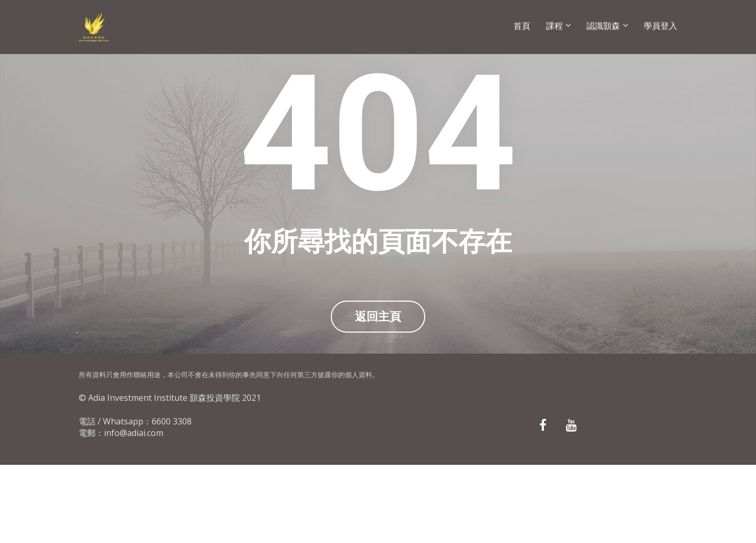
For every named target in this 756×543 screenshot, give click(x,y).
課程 (554, 26)
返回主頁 (378, 355)
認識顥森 (603, 26)
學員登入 (660, 26)
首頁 (522, 26)
